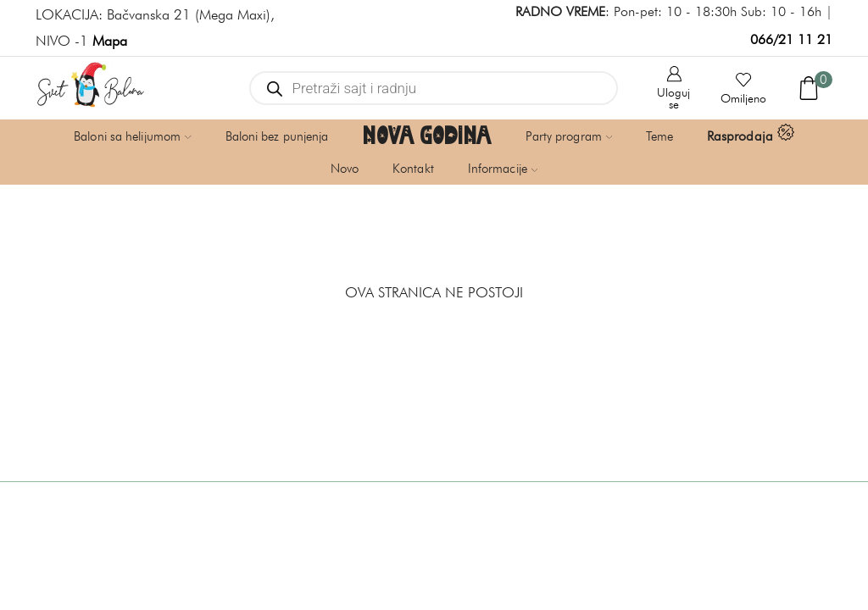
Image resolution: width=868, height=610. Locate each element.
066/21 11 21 (791, 39)
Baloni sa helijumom (132, 136)
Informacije (503, 169)
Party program (569, 136)
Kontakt (413, 169)
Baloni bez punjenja (277, 136)
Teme (659, 136)
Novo (345, 169)
